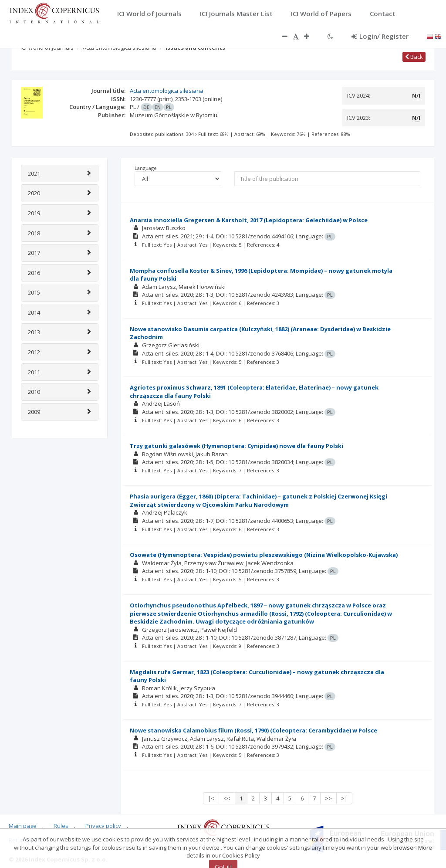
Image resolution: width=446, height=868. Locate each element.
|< (211, 798)
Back (414, 57)
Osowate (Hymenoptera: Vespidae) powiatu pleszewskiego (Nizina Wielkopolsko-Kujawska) (264, 555)
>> (328, 798)
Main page (23, 826)
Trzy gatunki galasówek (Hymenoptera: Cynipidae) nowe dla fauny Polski (237, 446)
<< (227, 798)
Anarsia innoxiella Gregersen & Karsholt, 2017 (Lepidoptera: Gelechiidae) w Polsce (249, 220)
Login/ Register (380, 36)
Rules (61, 826)
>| (344, 798)
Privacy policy (103, 826)
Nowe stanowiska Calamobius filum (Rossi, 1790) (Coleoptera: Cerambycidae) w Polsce (253, 730)
